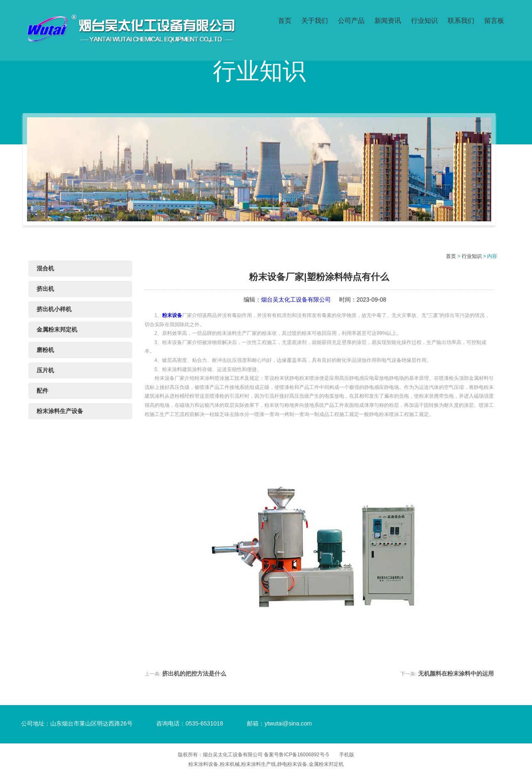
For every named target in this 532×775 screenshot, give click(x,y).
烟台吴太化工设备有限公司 (296, 300)
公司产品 (351, 20)
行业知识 (424, 20)
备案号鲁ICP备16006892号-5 (296, 755)
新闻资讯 (388, 20)
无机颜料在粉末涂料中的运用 (456, 673)
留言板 (494, 20)
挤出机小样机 (54, 309)
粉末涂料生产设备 (60, 411)
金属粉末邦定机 (57, 329)
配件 (42, 391)
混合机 (45, 268)
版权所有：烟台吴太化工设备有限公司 (221, 755)
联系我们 (461, 20)
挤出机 (45, 289)
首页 (285, 20)
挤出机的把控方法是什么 (194, 673)
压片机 (45, 370)
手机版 (347, 755)
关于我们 (315, 20)
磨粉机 (45, 350)
